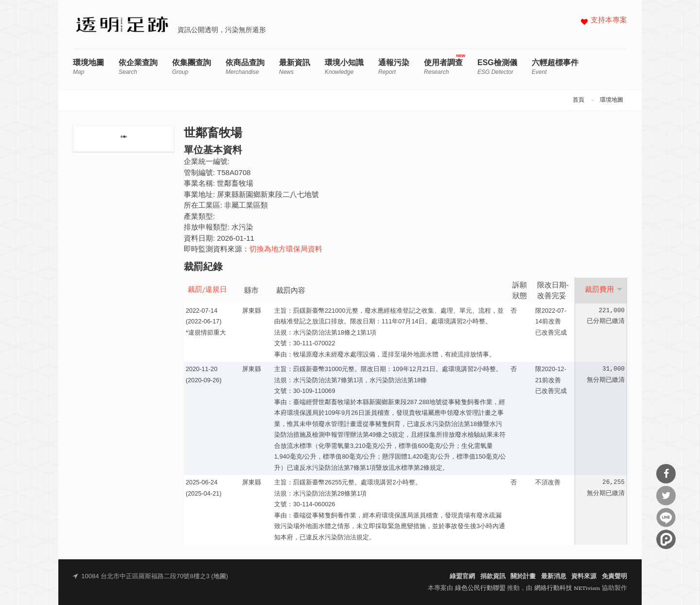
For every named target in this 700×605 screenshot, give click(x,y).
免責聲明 (614, 577)
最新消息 (554, 577)
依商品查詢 (245, 67)
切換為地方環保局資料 (286, 250)
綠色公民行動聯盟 (480, 588)
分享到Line (666, 517)
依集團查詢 (192, 67)
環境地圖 (88, 67)
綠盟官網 (462, 577)
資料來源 (584, 577)
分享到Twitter (666, 496)
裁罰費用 (604, 290)
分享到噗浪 (666, 539)
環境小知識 (344, 67)
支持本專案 (609, 21)
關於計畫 (523, 577)
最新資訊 (295, 67)
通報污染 (394, 67)
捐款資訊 (493, 577)
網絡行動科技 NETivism (567, 588)
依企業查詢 (138, 67)
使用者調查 (443, 67)
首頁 (578, 100)
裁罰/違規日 (207, 290)
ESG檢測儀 (497, 67)
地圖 (220, 577)
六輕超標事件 (555, 67)
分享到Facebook (666, 474)
